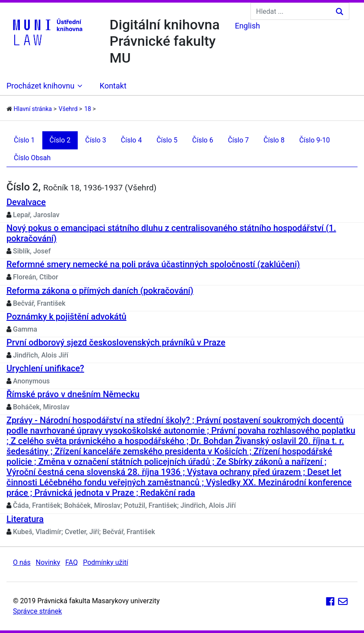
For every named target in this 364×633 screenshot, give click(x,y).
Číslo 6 (203, 140)
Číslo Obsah (32, 158)
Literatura (25, 519)
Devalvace (26, 202)
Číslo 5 (167, 140)
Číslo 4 (131, 140)
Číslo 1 (24, 140)
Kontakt (113, 86)
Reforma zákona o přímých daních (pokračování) (100, 291)
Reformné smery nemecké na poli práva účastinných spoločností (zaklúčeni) (153, 264)
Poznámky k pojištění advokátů (66, 316)
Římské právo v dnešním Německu (73, 394)
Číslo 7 (239, 140)
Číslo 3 (96, 140)
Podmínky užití (105, 562)
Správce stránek (37, 611)
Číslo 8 (274, 140)
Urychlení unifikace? (45, 368)
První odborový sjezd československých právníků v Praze (116, 342)
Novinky (48, 562)
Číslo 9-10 (315, 140)
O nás (22, 562)
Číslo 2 (60, 140)
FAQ (71, 562)
